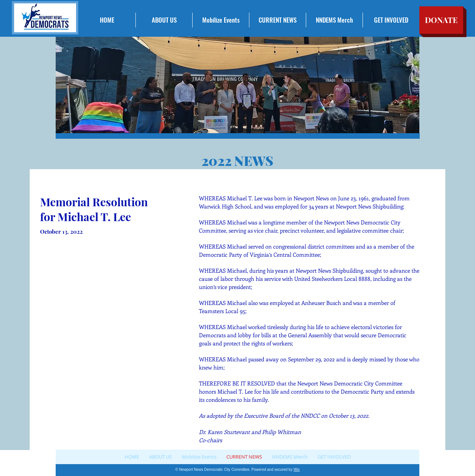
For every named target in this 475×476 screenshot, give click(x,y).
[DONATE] (441, 20)
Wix (297, 470)
